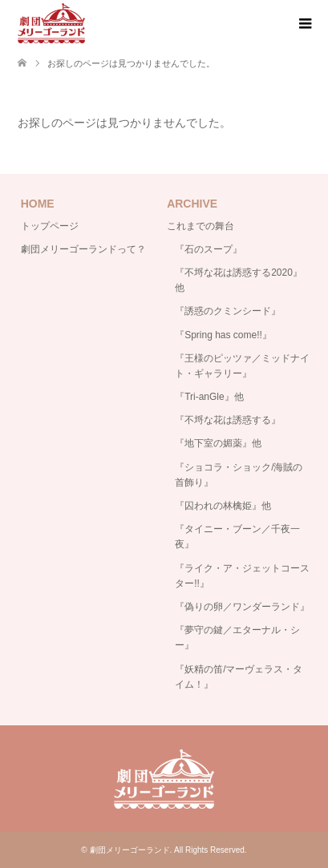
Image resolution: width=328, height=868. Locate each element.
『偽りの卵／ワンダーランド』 (242, 607)
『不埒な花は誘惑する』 (228, 420)
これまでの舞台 (200, 226)
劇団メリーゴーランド (130, 850)
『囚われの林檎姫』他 (223, 506)
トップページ (50, 226)
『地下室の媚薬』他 (218, 443)
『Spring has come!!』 (223, 335)
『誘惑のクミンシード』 (228, 311)
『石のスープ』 (209, 249)
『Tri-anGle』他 (209, 397)
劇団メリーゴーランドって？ (83, 249)
